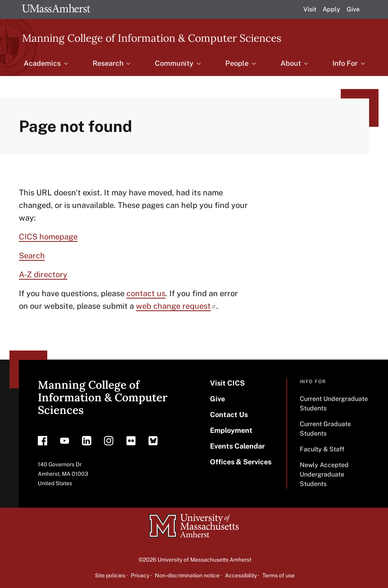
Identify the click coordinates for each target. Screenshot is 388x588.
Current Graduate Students (325, 429)
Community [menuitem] (174, 63)
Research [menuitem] (108, 63)
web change (176, 306)
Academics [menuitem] (42, 63)
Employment (231, 430)
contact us (146, 293)
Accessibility (241, 575)
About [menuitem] (291, 63)
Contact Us (229, 415)
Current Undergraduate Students (334, 403)
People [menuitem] (237, 63)
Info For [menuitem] (345, 63)
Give (353, 9)
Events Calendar (237, 446)
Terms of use (278, 575)
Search (32, 256)
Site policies (110, 575)
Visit (310, 9)
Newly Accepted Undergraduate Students (324, 474)
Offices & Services (241, 462)
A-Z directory (43, 275)
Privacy (140, 575)
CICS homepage (48, 237)
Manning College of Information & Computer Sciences (152, 38)
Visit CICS (227, 383)
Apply (331, 9)
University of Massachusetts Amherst (204, 560)
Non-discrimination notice (187, 575)
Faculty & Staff (322, 449)
